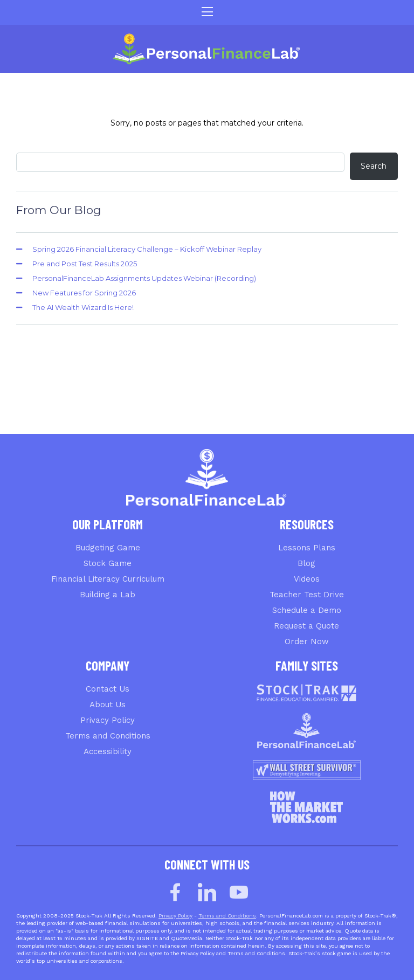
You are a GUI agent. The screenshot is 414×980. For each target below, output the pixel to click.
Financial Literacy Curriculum (108, 579)
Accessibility (108, 751)
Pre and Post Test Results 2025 (85, 264)
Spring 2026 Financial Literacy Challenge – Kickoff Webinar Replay (147, 249)
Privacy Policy (108, 720)
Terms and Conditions (108, 736)
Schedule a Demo (307, 610)
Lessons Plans (307, 548)
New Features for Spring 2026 (84, 293)
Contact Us (108, 689)
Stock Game (108, 563)
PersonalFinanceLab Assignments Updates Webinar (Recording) (144, 278)
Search (374, 166)
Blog (306, 563)
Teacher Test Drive (307, 595)
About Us (108, 705)
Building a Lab (108, 595)
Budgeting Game (108, 548)
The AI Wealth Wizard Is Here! (83, 307)
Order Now (307, 641)
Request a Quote (306, 626)
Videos (307, 579)
